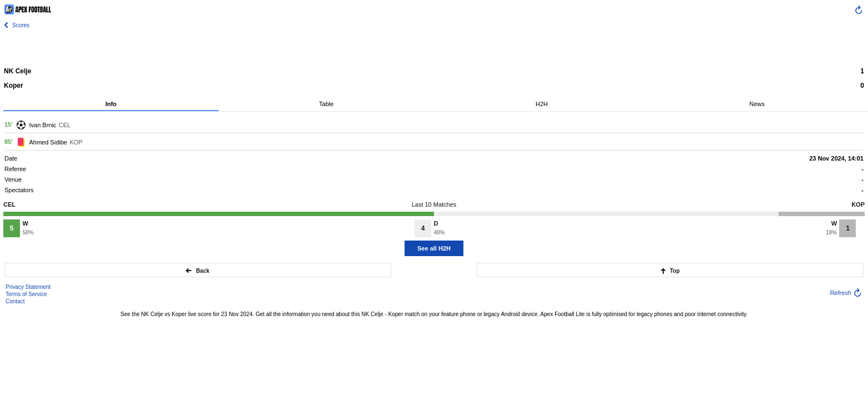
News (757, 104)
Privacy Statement (28, 287)
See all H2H (434, 248)
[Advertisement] (434, 47)
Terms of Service (26, 294)
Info (111, 104)
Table (326, 104)
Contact (15, 301)
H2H (542, 104)
